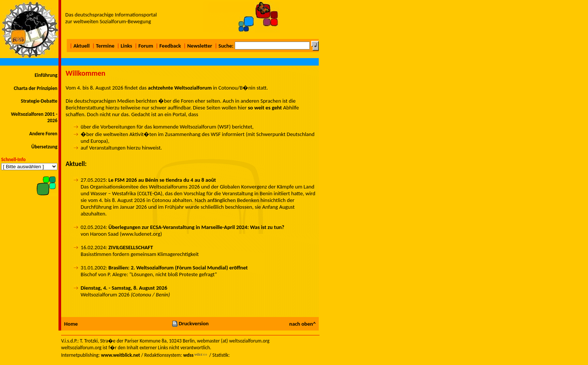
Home (71, 324)
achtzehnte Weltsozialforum (180, 88)
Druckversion (190, 323)
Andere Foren (43, 134)
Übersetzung (44, 147)
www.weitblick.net (120, 355)
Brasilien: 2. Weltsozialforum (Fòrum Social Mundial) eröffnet (178, 268)
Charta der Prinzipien (36, 88)
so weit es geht (265, 108)
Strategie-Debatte (39, 101)
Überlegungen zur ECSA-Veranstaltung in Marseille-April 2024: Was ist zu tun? (196, 227)
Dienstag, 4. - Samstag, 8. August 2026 (124, 288)
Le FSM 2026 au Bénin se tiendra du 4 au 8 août (162, 180)
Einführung (46, 75)
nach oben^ (302, 324)
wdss (188, 355)
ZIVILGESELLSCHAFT (131, 247)
